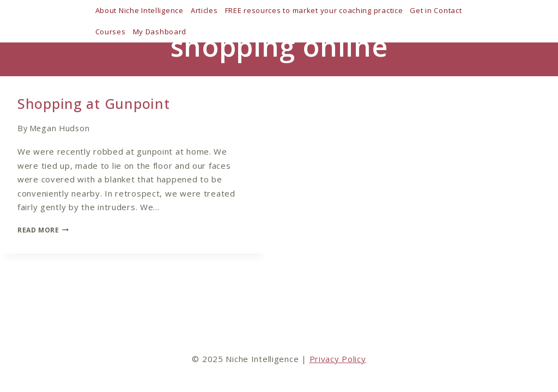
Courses (111, 32)
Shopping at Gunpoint (93, 103)
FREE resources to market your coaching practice (314, 10)
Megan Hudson (60, 128)
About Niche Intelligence (139, 10)
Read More (43, 230)
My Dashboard (160, 32)
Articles (204, 10)
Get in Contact (436, 10)
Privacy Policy (338, 359)
